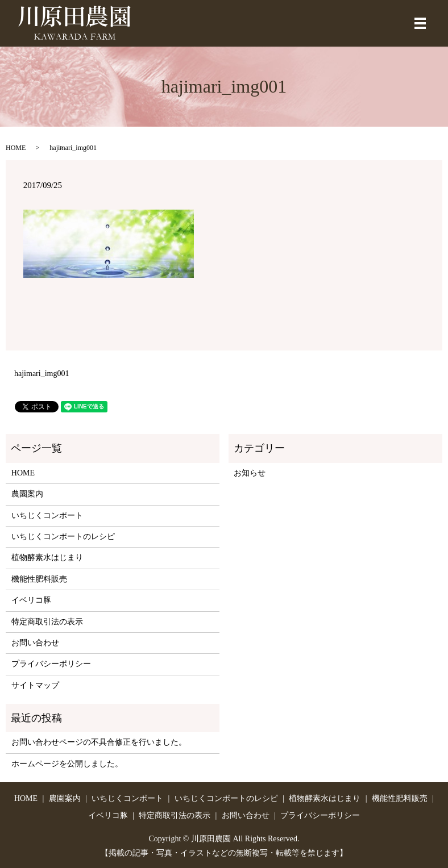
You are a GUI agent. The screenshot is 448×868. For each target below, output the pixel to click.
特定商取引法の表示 (47, 622)
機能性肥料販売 (39, 579)
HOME (16, 148)
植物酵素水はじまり (47, 558)
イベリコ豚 (31, 600)
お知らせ (250, 473)
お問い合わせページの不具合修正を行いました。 (99, 742)
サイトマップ (35, 685)
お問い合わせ (35, 643)
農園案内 (27, 494)
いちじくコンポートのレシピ (63, 537)
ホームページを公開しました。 (67, 764)
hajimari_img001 (42, 374)
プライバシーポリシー (51, 664)
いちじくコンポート (47, 516)
